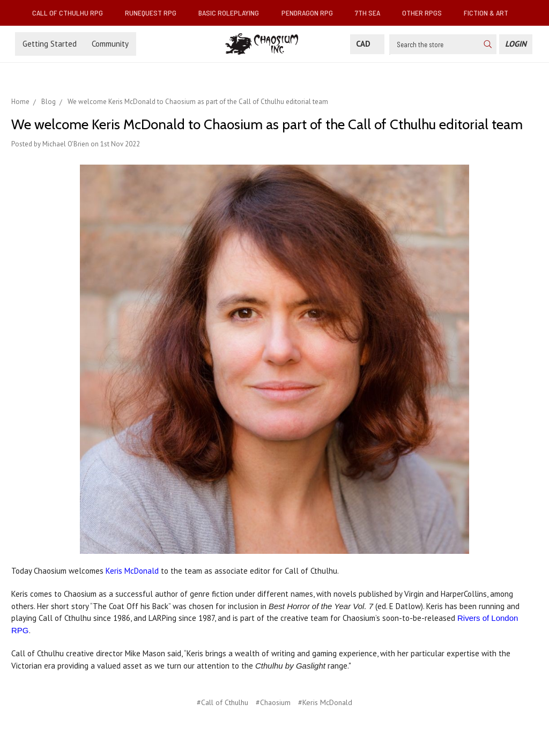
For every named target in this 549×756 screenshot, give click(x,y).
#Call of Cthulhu (222, 702)
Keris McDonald (132, 571)
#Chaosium (273, 702)
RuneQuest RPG (155, 13)
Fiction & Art (490, 13)
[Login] (516, 44)
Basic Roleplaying (233, 13)
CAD (367, 44)
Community (110, 44)
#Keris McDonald (325, 702)
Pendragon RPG (311, 13)
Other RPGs (426, 13)
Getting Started (50, 44)
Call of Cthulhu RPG (72, 13)
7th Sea (372, 13)
